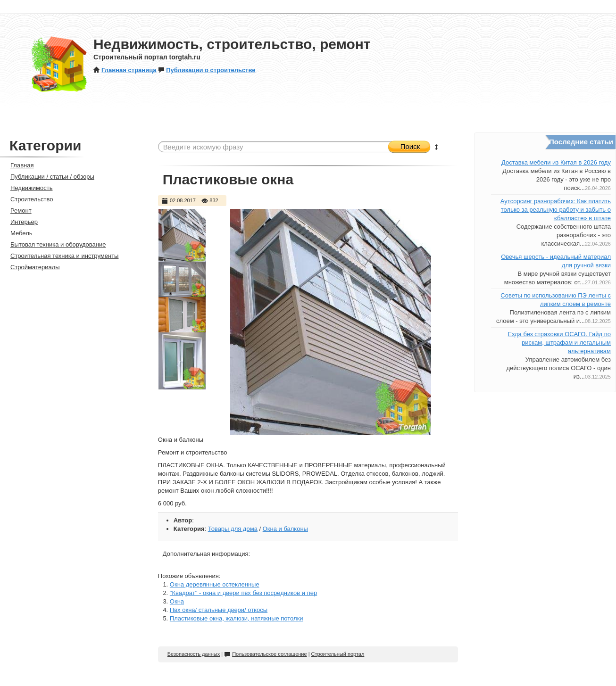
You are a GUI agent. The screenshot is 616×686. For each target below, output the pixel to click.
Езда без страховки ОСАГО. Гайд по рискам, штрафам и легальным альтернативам (559, 343)
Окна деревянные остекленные (215, 584)
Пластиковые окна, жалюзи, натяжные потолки (237, 618)
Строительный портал (338, 654)
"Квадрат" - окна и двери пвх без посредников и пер (243, 593)
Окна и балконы (285, 529)
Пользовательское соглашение (265, 654)
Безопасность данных (194, 654)
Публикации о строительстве (207, 70)
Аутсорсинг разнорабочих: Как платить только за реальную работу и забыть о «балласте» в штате (556, 210)
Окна (177, 601)
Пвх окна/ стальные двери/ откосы (219, 610)
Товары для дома (233, 529)
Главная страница (125, 70)
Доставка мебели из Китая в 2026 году (556, 162)
